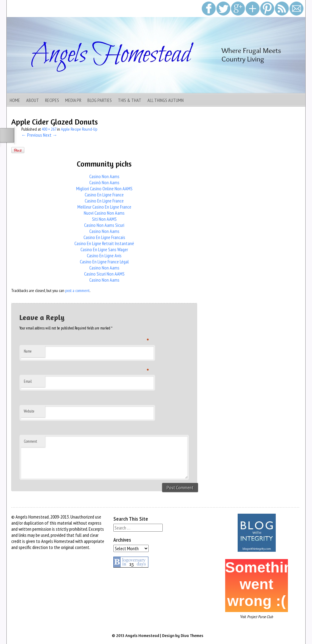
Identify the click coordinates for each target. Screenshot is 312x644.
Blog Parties (100, 100)
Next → (50, 135)
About (33, 100)
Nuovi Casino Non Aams (104, 213)
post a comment (77, 290)
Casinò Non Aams (104, 182)
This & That (130, 100)
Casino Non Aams (104, 176)
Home (15, 100)
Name (28, 351)
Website (29, 411)
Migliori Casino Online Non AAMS (104, 188)
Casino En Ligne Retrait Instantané (104, 243)
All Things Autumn (166, 100)
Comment (30, 441)
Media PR (73, 100)
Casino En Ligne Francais (104, 237)
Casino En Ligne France (104, 195)
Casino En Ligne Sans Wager (104, 249)
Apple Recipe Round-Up (79, 129)
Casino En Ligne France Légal (104, 262)
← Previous (32, 135)
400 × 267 (49, 129)
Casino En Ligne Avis (104, 255)
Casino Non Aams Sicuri (104, 225)
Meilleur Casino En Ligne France (104, 207)
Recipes (52, 100)
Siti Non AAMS (104, 219)
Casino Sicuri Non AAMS (104, 274)
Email (28, 381)
